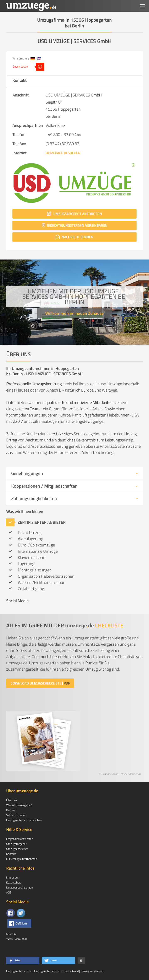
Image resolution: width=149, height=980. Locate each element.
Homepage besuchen (63, 153)
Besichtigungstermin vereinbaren (75, 225)
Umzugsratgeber (16, 844)
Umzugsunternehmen (19, 971)
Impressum (13, 877)
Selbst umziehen (16, 815)
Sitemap (11, 934)
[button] (23, 961)
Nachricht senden (74, 237)
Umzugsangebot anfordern (75, 214)
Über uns (12, 800)
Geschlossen (28, 67)
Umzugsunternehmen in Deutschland (56, 971)
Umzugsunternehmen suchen (24, 820)
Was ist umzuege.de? (19, 805)
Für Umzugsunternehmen (22, 859)
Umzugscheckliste (17, 849)
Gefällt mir (22, 923)
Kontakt (11, 854)
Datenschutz (14, 882)
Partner (11, 810)
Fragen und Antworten (20, 839)
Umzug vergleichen (92, 971)
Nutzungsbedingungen (20, 887)
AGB (9, 892)
